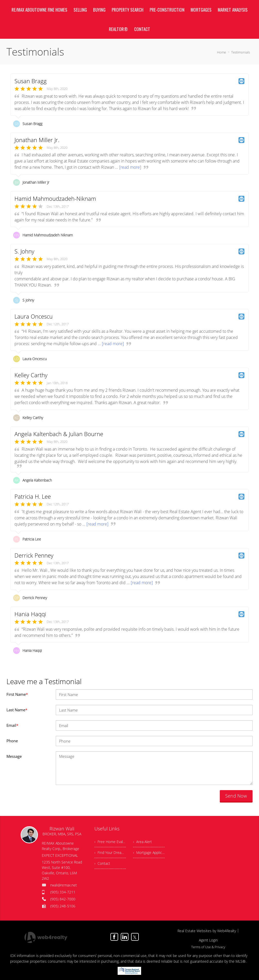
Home (221, 52)
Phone (12, 741)
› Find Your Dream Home (110, 852)
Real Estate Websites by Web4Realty (207, 931)
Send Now (236, 796)
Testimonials (241, 52)
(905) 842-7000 (63, 899)
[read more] (130, 167)
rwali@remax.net (64, 885)
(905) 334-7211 (63, 892)
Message (14, 756)
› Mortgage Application (149, 852)
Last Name (17, 710)
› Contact (102, 863)
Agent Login (208, 940)
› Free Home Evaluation (110, 842)
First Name (17, 694)
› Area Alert (143, 842)
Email (12, 725)
